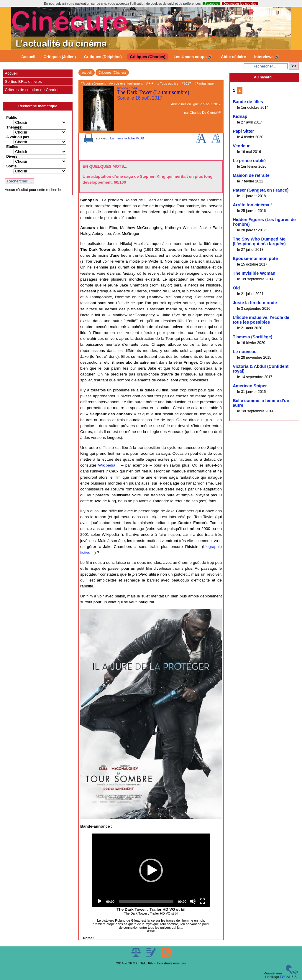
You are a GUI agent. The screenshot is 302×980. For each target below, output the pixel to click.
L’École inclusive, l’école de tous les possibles (261, 320)
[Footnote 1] (180, 321)
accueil (87, 73)
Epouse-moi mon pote (255, 258)
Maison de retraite (251, 175)
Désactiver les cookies (240, 4)
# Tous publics (168, 83)
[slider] (146, 901)
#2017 (187, 83)
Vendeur (241, 146)
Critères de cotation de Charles (32, 90)
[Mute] (193, 901)
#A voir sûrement (93, 83)
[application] (151, 870)
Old (236, 288)
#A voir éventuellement (126, 83)
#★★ (150, 83)
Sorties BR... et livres (23, 81)
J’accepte (211, 4)
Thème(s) (14, 127)
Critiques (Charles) (147, 57)
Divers (12, 157)
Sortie (11, 166)
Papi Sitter (243, 131)
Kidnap (240, 116)
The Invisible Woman (254, 273)
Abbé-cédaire (233, 57)
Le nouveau (245, 352)
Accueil (28, 57)
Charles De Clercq (203, 113)
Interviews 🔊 (267, 57)
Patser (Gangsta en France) (261, 190)
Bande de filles (248, 102)
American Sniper (250, 386)
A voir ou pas (18, 137)
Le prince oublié (249, 161)
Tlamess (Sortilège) (252, 337)
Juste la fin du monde (255, 303)
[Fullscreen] (202, 901)
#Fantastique (204, 83)
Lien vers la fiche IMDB (127, 138)
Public (12, 118)
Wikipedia (107, 465)
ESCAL (285, 977)
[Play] (100, 901)
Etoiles (12, 147)
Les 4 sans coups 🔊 (193, 57)
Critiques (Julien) (60, 57)
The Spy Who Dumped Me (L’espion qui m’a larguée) (259, 241)
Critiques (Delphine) (103, 57)
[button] (151, 870)
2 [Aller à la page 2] (240, 90)
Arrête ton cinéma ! (252, 205)
